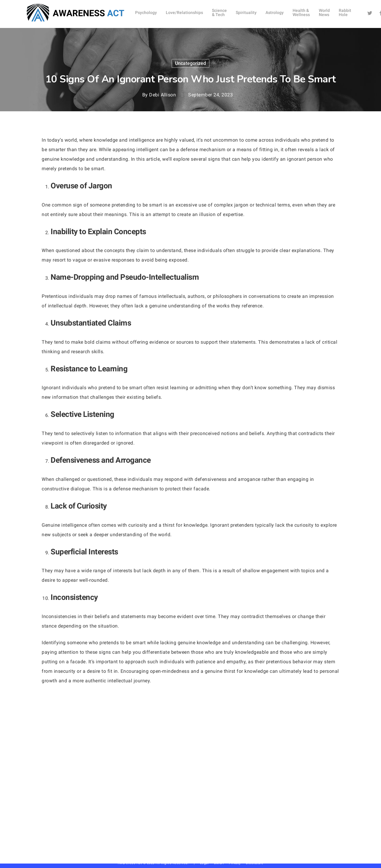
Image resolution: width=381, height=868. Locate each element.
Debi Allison (163, 95)
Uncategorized (190, 63)
